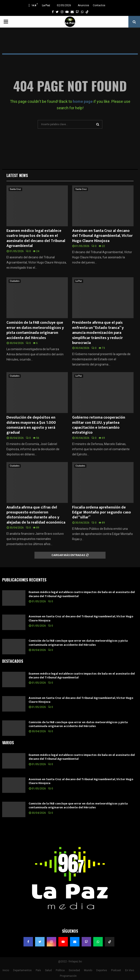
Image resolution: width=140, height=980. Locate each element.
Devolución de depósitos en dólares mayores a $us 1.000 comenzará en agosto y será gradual (31, 425)
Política (60, 970)
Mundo (88, 970)
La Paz (79, 281)
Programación (68, 976)
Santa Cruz (15, 189)
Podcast (116, 970)
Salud (48, 970)
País (38, 970)
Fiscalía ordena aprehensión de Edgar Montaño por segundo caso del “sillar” (102, 512)
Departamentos (22, 970)
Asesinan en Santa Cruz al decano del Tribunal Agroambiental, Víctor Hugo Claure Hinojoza (102, 236)
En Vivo (130, 970)
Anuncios (83, 5)
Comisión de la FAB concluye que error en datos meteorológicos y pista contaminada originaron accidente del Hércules (35, 330)
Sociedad (74, 970)
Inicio (6, 970)
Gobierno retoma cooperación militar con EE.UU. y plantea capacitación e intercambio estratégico (99, 425)
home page (83, 101)
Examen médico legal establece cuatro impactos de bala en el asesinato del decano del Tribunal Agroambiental (36, 238)
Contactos (99, 5)
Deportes (102, 970)
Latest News (17, 175)
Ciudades (15, 281)
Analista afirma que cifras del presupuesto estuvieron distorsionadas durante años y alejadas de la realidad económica (36, 515)
